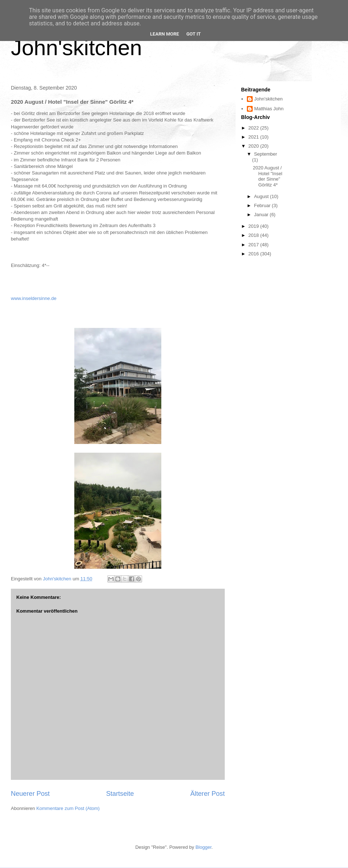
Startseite (120, 794)
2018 (254, 235)
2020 (254, 146)
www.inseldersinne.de (34, 298)
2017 (254, 245)
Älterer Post (208, 794)
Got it (194, 34)
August (262, 196)
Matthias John (269, 109)
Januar (262, 215)
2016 (254, 254)
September (266, 154)
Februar (263, 205)
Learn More (165, 34)
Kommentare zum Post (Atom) (68, 808)
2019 (254, 226)
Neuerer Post (30, 794)
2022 (254, 128)
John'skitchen (76, 48)
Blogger (203, 847)
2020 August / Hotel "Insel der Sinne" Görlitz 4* (267, 176)
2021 (254, 137)
